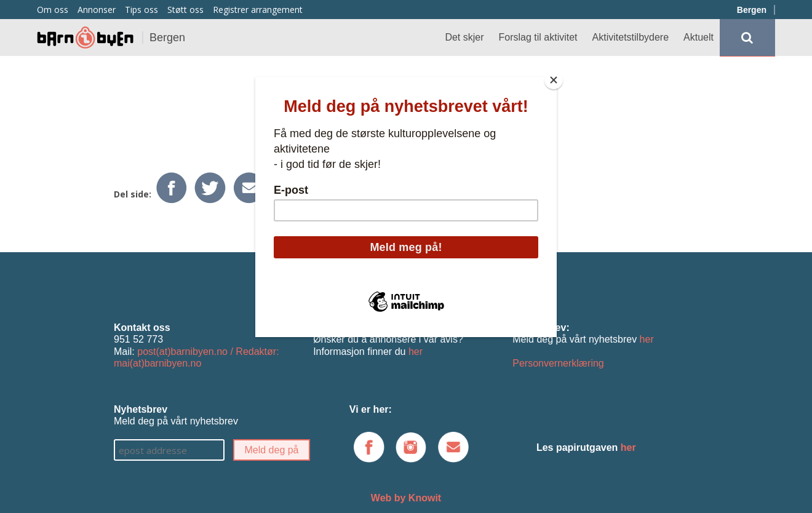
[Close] (554, 80)
